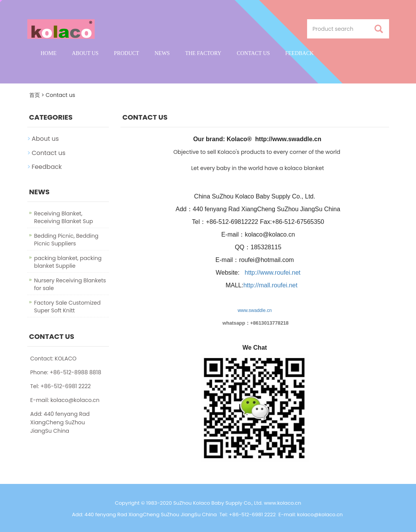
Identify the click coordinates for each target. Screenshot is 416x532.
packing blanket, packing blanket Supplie (68, 262)
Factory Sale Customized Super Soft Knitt (68, 307)
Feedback (299, 53)
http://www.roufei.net (273, 273)
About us (85, 53)
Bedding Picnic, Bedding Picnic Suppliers (66, 240)
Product (126, 53)
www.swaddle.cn (255, 310)
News (162, 53)
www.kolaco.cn (283, 503)
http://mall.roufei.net (270, 285)
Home (49, 53)
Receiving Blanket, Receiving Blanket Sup (64, 217)
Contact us (253, 53)
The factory (203, 53)
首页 (35, 95)
